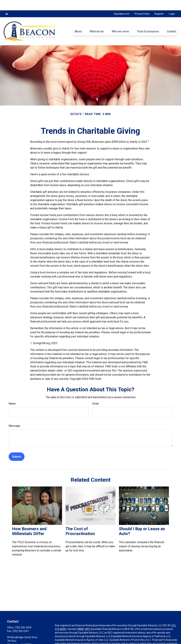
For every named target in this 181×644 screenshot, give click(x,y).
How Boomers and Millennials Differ (29, 521)
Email (95, 393)
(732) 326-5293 (23, 617)
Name (12, 393)
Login (172, 3)
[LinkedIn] (7, 3)
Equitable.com (122, 3)
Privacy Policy (142, 3)
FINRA (81, 619)
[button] (78, 21)
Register (159, 3)
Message (14, 415)
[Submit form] (17, 446)
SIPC (87, 619)
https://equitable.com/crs (146, 640)
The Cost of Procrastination (80, 521)
